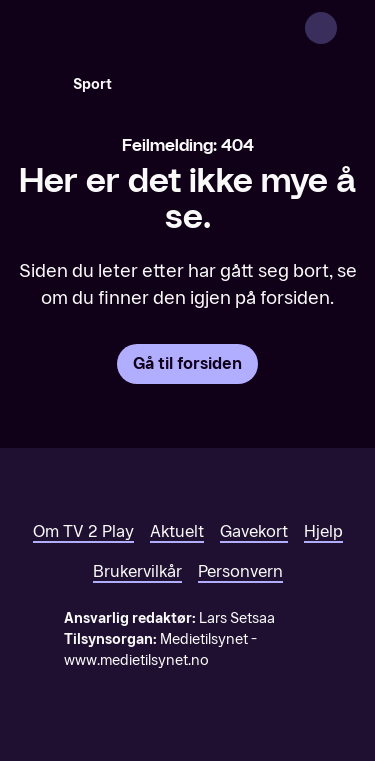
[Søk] (36, 84)
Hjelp (323, 531)
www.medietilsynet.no (136, 660)
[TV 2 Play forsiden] (166, 28)
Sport (92, 84)
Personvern (240, 571)
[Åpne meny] (347, 28)
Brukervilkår (137, 571)
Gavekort (254, 531)
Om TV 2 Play (83, 531)
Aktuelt (177, 531)
